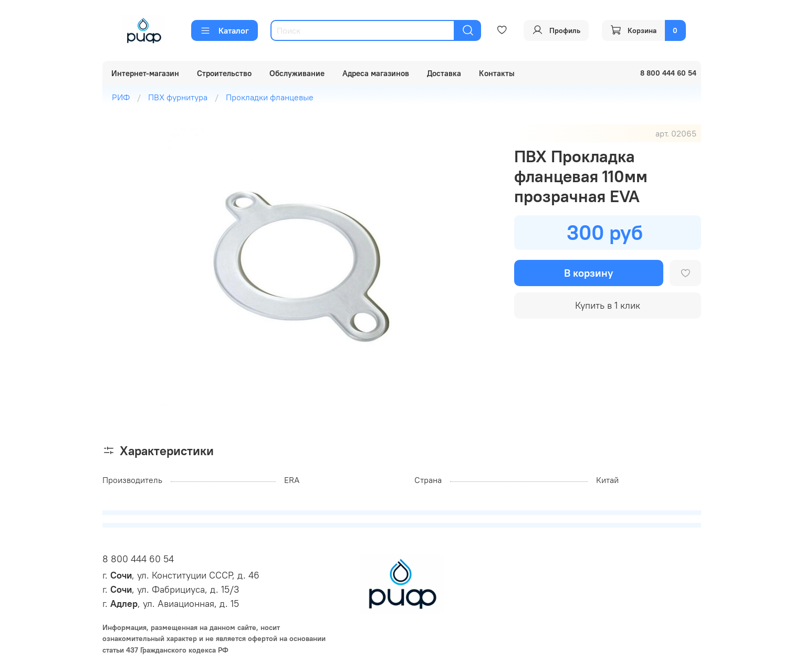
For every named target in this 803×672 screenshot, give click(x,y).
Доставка (444, 73)
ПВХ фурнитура (178, 97)
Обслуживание (297, 73)
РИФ (121, 97)
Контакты (497, 73)
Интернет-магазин (145, 73)
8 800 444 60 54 (138, 559)
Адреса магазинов (376, 73)
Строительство (224, 73)
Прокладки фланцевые (270, 97)
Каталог (225, 30)
